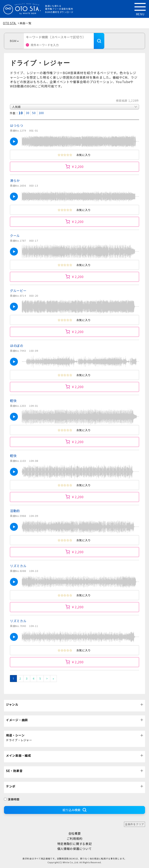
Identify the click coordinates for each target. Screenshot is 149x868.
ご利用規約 (75, 838)
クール (15, 235)
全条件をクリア (134, 824)
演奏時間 (12, 799)
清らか (15, 180)
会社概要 (75, 833)
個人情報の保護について (75, 849)
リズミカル (18, 566)
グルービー (18, 291)
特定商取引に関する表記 (75, 844)
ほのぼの (17, 346)
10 (21, 113)
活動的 (15, 511)
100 (41, 113)
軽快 (13, 401)
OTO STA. (10, 23)
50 (34, 113)
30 (28, 113)
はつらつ (17, 125)
